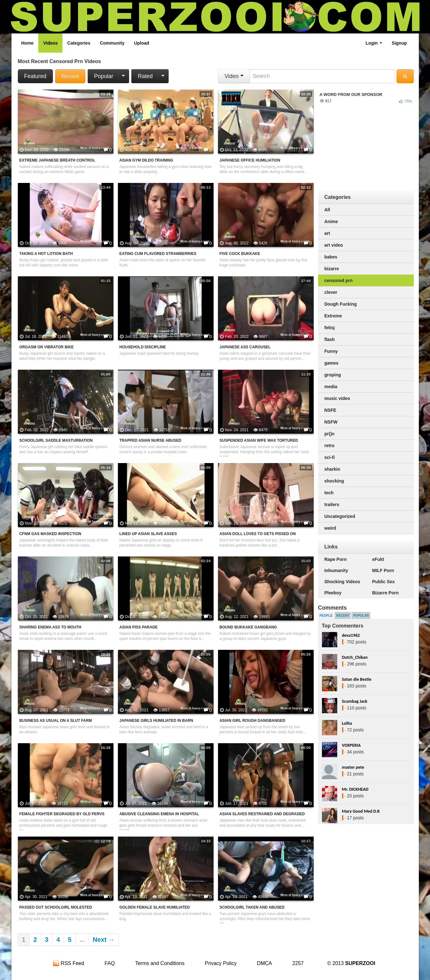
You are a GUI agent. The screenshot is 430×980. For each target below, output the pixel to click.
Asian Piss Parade (139, 627)
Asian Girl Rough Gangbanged (253, 721)
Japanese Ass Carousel (245, 347)
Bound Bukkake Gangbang (248, 627)
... (82, 940)
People (326, 616)
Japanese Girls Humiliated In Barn (156, 721)
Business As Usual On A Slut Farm (56, 721)
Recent (70, 76)
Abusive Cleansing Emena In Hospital (159, 814)
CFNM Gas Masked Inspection (50, 534)
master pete (353, 767)
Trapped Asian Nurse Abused (151, 440)
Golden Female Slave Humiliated (155, 907)
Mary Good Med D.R (361, 811)
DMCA (264, 963)
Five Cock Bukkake (240, 254)
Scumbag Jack (355, 701)
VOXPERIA (351, 745)
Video (234, 76)
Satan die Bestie (357, 679)
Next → (104, 940)
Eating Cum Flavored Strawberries (158, 254)
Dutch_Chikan (355, 657)
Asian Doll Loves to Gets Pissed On (258, 534)
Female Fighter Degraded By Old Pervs (62, 814)
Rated (145, 76)
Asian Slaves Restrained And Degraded (262, 814)
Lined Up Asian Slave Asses (148, 534)
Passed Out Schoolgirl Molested (56, 907)
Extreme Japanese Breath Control (57, 160)
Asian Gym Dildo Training (146, 160)
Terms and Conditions (160, 963)
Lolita (347, 723)
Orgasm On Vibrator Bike (47, 347)
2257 (298, 963)
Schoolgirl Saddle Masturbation (56, 440)
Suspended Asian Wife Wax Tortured (259, 440)
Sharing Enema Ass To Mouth (50, 627)
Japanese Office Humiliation (250, 160)
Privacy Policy (221, 963)
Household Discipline (143, 347)
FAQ (110, 963)
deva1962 (351, 635)
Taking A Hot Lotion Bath (46, 254)
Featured (35, 76)
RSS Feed (69, 963)
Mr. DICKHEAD (355, 789)
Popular (104, 76)
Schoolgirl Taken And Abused (252, 907)
